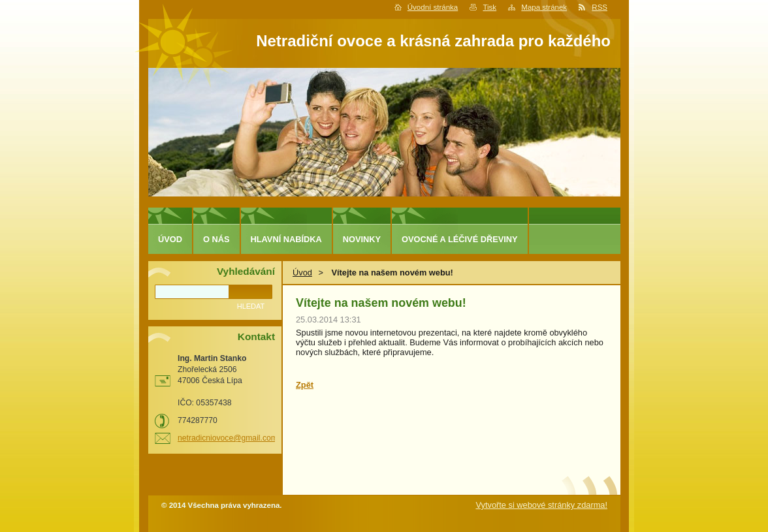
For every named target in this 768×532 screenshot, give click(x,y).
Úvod (302, 273)
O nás (216, 239)
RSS (600, 7)
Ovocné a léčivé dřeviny (460, 239)
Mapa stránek (544, 7)
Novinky (362, 239)
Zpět (305, 385)
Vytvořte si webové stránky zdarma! (541, 505)
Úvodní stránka (433, 7)
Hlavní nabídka (286, 239)
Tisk (489, 7)
